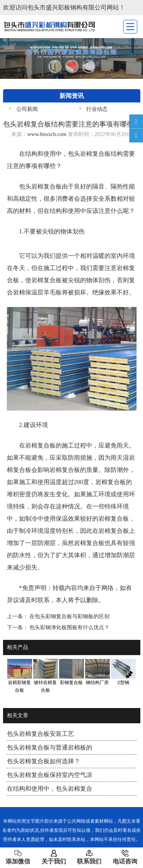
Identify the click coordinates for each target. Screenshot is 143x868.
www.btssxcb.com (47, 134)
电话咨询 (125, 857)
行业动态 (97, 109)
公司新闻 (27, 109)
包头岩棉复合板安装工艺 (40, 734)
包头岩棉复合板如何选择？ (43, 761)
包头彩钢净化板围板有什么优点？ (69, 627)
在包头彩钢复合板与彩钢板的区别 (69, 616)
